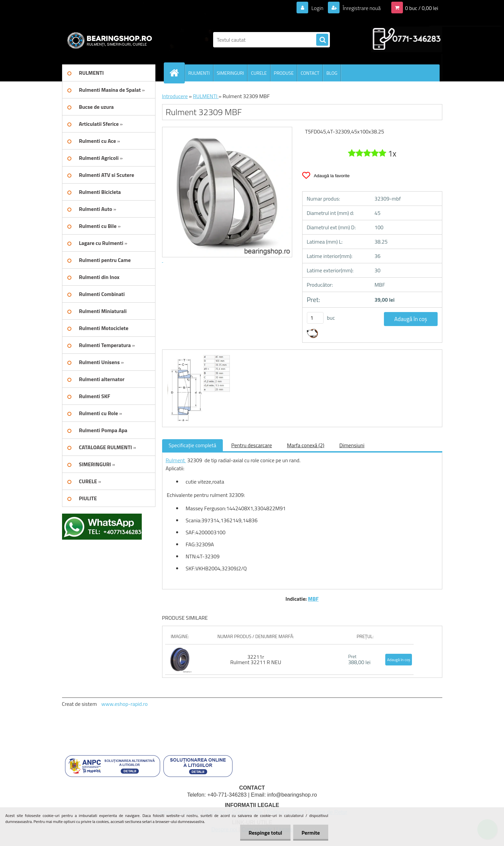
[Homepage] (177, 73)
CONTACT (310, 73)
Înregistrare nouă (361, 8)
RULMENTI (199, 73)
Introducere (175, 96)
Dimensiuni (352, 445)
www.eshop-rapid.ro (125, 704)
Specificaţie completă (193, 445)
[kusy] (315, 318)
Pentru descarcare (251, 445)
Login (317, 8)
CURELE (259, 73)
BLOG (332, 73)
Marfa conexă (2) (306, 445)
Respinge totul (265, 833)
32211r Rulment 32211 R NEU (256, 659)
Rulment (176, 460)
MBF (313, 599)
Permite (311, 833)
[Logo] (108, 40)
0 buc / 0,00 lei (421, 8)
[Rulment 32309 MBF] (198, 356)
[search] (322, 40)
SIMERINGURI (230, 73)
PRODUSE (284, 73)
